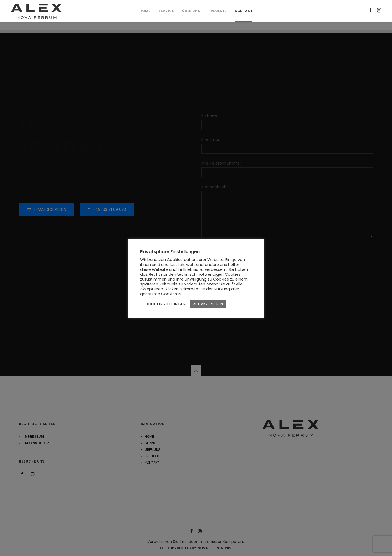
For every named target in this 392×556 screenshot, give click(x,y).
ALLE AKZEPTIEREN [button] (208, 304)
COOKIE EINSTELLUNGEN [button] (164, 304)
